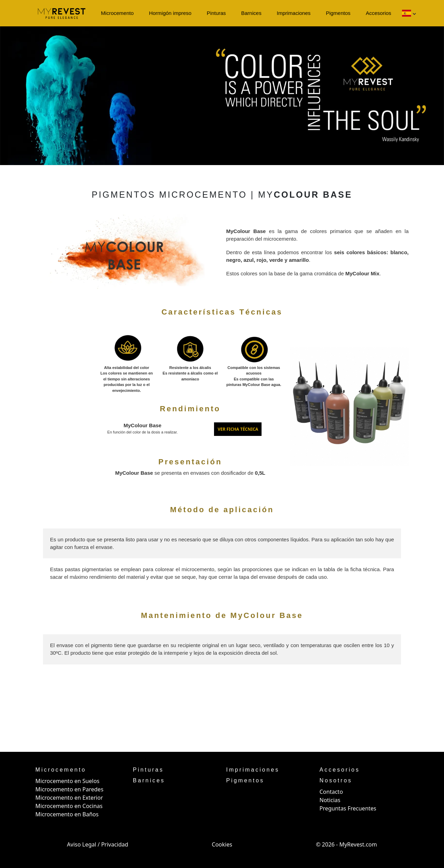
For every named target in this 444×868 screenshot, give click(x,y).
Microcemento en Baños (67, 814)
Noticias (330, 800)
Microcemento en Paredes (69, 789)
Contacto (331, 792)
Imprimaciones (294, 13)
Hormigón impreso (170, 13)
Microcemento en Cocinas (69, 806)
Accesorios (378, 13)
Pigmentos (338, 13)
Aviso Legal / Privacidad (98, 844)
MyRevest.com (358, 844)
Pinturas (216, 13)
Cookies (222, 844)
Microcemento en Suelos (67, 781)
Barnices (251, 13)
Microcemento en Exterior (69, 798)
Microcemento (117, 13)
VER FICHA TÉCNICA (238, 429)
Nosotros (336, 780)
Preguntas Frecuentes (348, 808)
